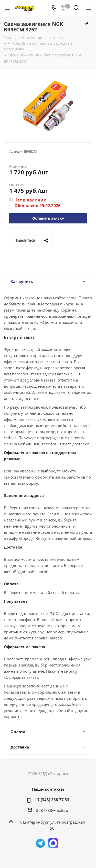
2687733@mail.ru (52, 810)
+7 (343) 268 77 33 (52, 800)
